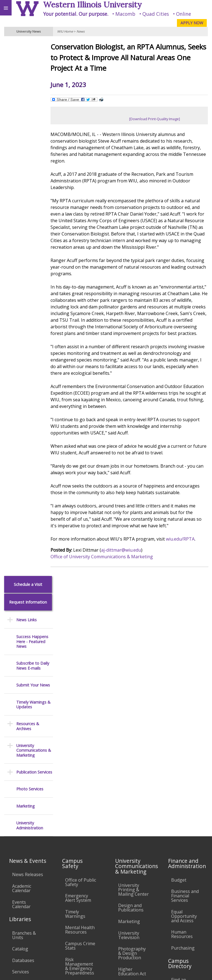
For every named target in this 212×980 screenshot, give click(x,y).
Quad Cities (156, 14)
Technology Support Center (77, 834)
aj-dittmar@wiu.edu (128, 563)
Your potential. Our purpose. (76, 14)
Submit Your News (33, 147)
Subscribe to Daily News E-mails (33, 128)
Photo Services (30, 251)
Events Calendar (21, 657)
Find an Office (185, 753)
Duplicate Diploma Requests (22, 777)
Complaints (130, 867)
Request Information (28, 64)
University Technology (77, 852)
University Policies (129, 761)
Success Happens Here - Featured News (32, 104)
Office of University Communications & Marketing (108, 570)
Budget (179, 633)
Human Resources (182, 687)
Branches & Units (24, 688)
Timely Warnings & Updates (33, 167)
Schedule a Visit (28, 47)
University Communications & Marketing (34, 213)
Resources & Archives (28, 189)
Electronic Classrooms (77, 800)
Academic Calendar (22, 641)
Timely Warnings (75, 667)
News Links (26, 82)
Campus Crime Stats (80, 699)
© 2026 (128, 970)
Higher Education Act (132, 724)
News (80, 31)
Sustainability (82, 920)
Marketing (26, 268)
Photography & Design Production (132, 706)
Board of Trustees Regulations (131, 779)
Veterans (113, 920)
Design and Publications (131, 661)
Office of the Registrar (25, 740)
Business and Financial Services (185, 649)
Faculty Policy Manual (132, 797)
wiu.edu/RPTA (187, 552)
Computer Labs (76, 784)
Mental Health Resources (80, 683)
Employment (48, 920)
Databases (23, 713)
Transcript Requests (23, 759)
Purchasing (183, 701)
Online (184, 14)
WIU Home (65, 31)
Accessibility (16, 920)
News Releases (28, 627)
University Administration (30, 288)
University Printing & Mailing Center (133, 643)
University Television (129, 688)
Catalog (20, 702)
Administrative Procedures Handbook (133, 815)
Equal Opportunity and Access (184, 669)
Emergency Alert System (78, 651)
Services (21, 725)
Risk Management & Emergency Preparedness (80, 719)
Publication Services (34, 234)
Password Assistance (76, 816)
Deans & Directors (181, 767)
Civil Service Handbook (130, 833)
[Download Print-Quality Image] (158, 119)
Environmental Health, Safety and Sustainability (80, 744)
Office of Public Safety (81, 635)
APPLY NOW (192, 23)
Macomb (125, 14)
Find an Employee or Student (184, 737)
